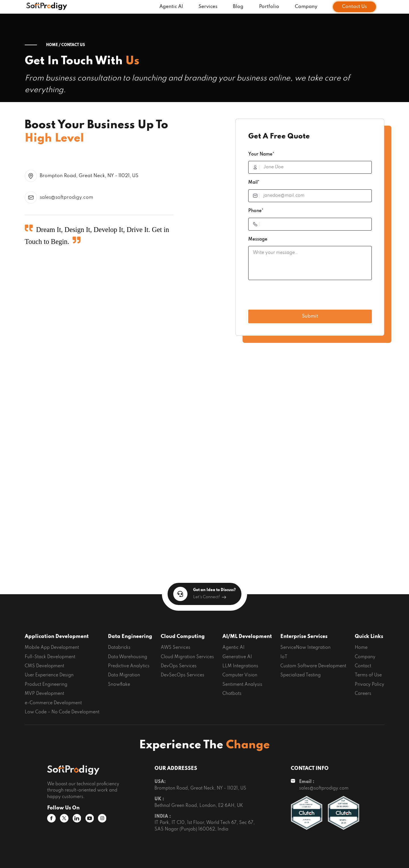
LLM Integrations (240, 666)
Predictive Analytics (129, 666)
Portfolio (269, 7)
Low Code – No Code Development (62, 712)
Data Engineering (130, 637)
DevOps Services (179, 666)
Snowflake (119, 685)
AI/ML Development (247, 637)
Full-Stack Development (50, 657)
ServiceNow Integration (305, 648)
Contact (363, 666)
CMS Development (44, 666)
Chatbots (232, 694)
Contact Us (354, 7)
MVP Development (44, 694)
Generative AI (237, 657)
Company (306, 7)
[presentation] (291, 297)
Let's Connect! (210, 597)
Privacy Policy (370, 685)
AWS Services (176, 648)
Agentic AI (171, 7)
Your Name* (261, 154)
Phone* (256, 211)
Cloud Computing (183, 637)
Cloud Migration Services (187, 657)
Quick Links (369, 637)
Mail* (254, 183)
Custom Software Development (313, 666)
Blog (238, 7)
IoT (284, 657)
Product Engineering (46, 685)
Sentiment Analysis (242, 685)
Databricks (119, 648)
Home (361, 648)
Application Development (57, 637)
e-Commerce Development (53, 703)
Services (208, 7)
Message (258, 239)
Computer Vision (240, 675)
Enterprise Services (304, 637)
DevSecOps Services (182, 675)
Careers (363, 694)
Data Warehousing (128, 657)
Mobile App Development (52, 648)
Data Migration (124, 675)
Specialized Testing (301, 675)
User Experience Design (49, 675)
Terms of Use (368, 675)
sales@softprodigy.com (66, 197)
